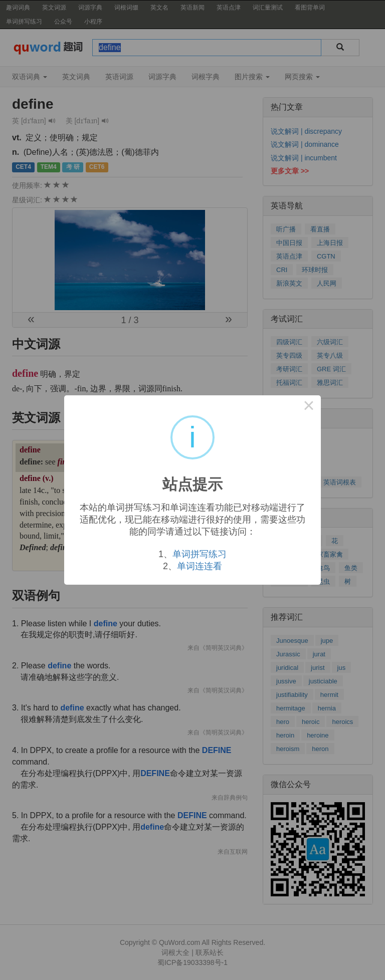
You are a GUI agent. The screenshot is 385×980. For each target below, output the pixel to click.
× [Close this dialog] (309, 407)
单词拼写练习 (200, 554)
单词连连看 (200, 566)
